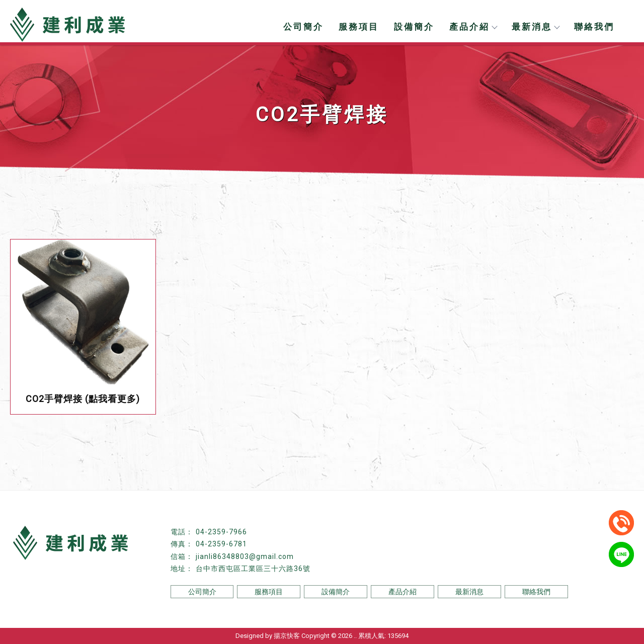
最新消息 (535, 27)
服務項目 (359, 27)
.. (355, 636)
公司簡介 (303, 27)
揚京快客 (287, 636)
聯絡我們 (594, 27)
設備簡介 (414, 27)
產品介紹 (473, 27)
